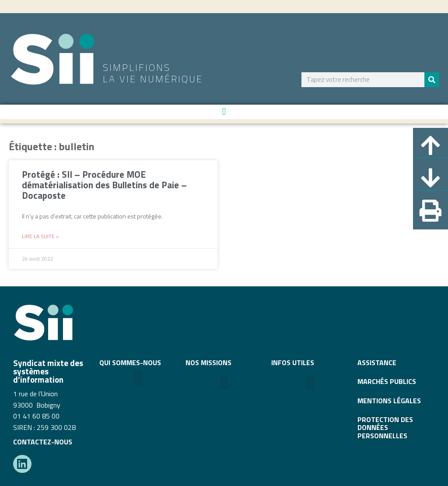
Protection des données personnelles (385, 428)
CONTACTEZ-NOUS (43, 442)
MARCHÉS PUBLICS (387, 381)
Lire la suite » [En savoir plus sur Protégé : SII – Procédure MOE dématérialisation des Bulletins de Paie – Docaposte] (40, 236)
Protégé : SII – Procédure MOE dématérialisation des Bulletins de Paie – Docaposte (104, 185)
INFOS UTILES (293, 363)
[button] (224, 112)
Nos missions (208, 363)
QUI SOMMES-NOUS (130, 363)
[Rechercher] (432, 80)
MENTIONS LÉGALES (389, 401)
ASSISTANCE (377, 363)
